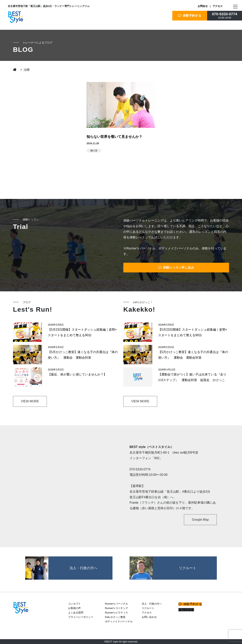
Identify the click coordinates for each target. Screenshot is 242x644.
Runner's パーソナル (116, 604)
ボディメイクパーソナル (119, 621)
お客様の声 (74, 608)
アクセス (218, 6)
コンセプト (74, 604)
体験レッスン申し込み (176, 267)
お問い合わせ (149, 617)
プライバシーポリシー (81, 617)
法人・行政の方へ (152, 604)
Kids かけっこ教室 (115, 617)
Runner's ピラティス (116, 613)
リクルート (148, 608)
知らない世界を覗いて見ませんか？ (114, 137)
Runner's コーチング (116, 608)
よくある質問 (76, 613)
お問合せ (203, 6)
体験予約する (190, 16)
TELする (186, 610)
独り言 (94, 151)
